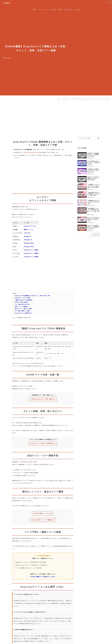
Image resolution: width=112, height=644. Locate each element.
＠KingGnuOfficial (29, 243)
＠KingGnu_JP (28, 240)
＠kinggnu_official (29, 247)
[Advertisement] (47, 119)
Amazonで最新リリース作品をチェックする (43, 577)
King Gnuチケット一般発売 (31, 250)
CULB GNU (27, 233)
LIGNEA (7, 3)
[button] (109, 3)
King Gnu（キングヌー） (31, 226)
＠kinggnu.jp (27, 236)
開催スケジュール (29, 230)
